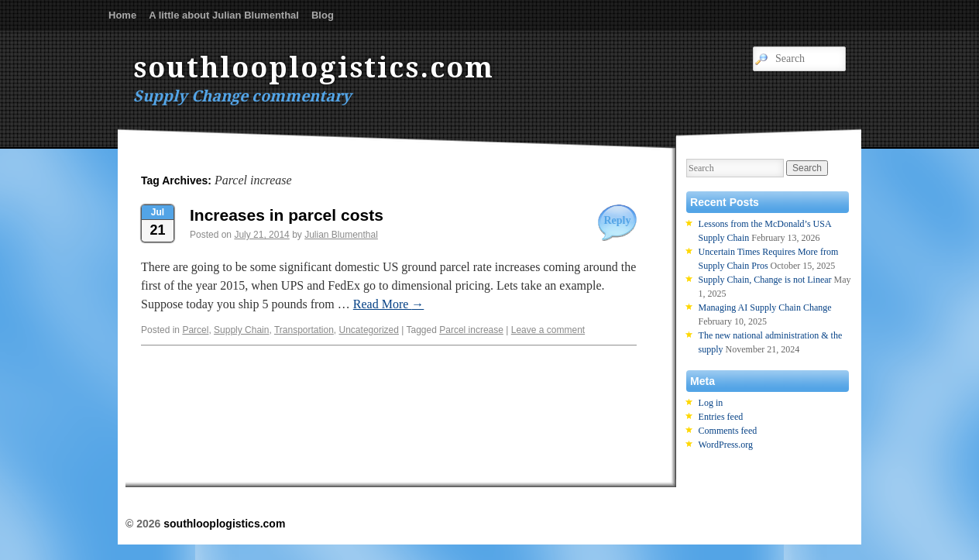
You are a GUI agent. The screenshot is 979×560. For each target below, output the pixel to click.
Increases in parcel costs (287, 215)
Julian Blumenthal (341, 235)
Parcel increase (471, 330)
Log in (711, 403)
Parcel (195, 330)
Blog (323, 15)
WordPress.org (726, 445)
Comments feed (728, 431)
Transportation (304, 330)
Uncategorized (369, 330)
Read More (389, 304)
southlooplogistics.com (314, 68)
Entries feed (721, 417)
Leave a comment (548, 330)
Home (122, 15)
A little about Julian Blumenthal (224, 15)
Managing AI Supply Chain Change (765, 307)
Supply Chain (241, 330)
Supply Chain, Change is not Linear (765, 280)
